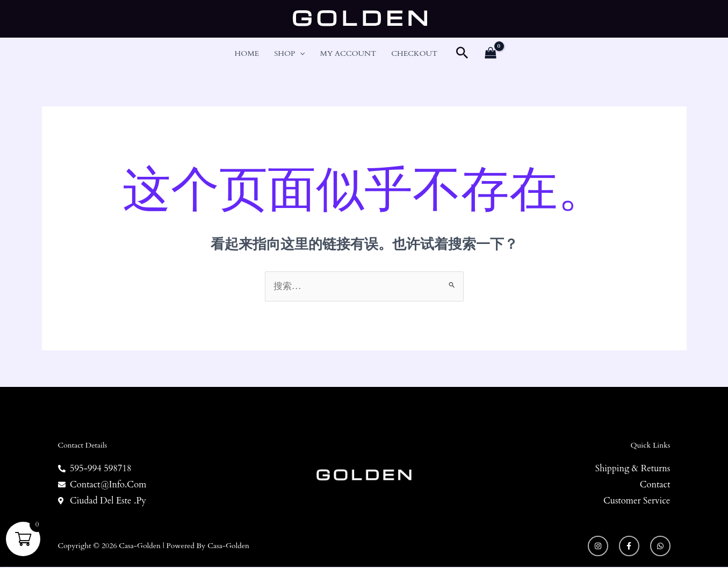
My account (348, 53)
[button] (300, 54)
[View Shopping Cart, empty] (491, 54)
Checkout (414, 53)
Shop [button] (290, 54)
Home (247, 53)
